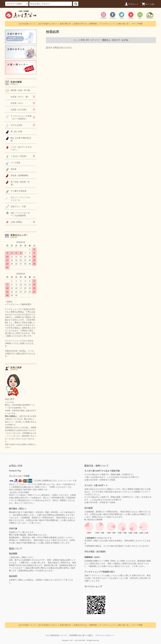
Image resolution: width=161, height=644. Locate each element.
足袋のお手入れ (80, 24)
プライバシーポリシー (105, 635)
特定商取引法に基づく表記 (81, 635)
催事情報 (93, 24)
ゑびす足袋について (27, 24)
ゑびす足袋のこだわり (48, 24)
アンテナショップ (107, 24)
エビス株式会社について (56, 635)
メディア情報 (137, 24)
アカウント (131, 4)
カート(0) (148, 4)
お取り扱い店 (123, 24)
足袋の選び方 (65, 24)
